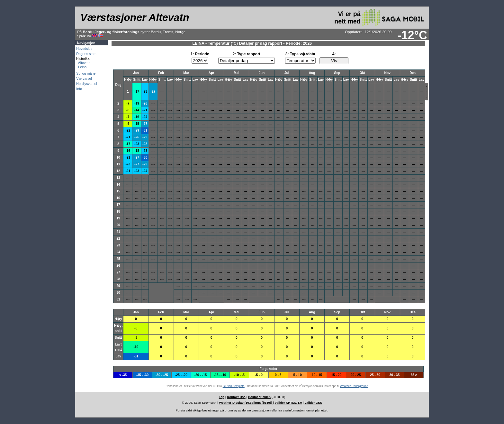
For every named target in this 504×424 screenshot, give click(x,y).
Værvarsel (84, 78)
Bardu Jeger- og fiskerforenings (111, 32)
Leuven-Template (234, 386)
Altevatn (83, 63)
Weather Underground (354, 386)
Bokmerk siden (259, 397)
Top (222, 397)
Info (79, 89)
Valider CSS (313, 403)
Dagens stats (86, 54)
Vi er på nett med (379, 18)
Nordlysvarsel (87, 84)
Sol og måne (86, 73)
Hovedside (84, 49)
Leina (81, 67)
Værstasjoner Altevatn (135, 17)
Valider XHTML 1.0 (288, 403)
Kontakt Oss (236, 397)
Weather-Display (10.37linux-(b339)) (246, 403)
